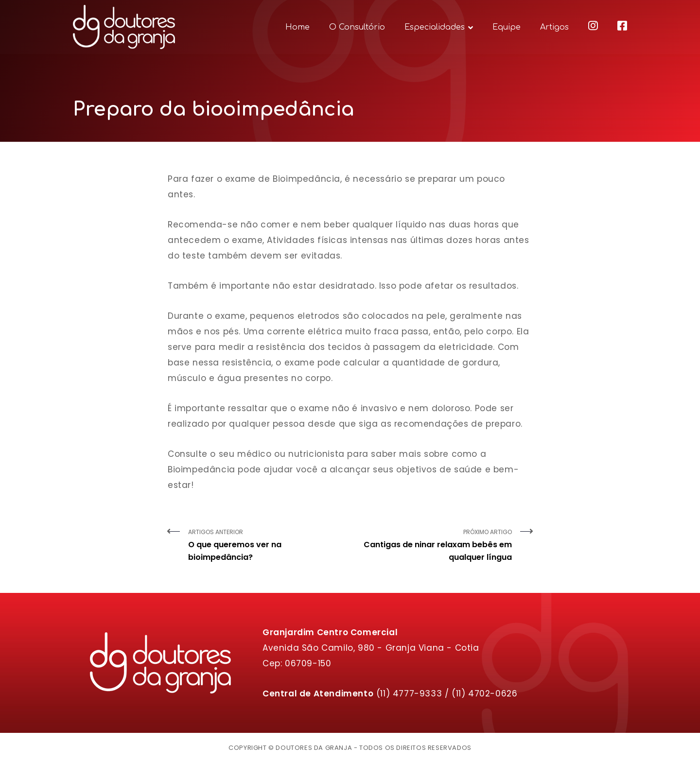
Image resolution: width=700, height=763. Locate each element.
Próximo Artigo (435, 546)
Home (297, 27)
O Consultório (357, 27)
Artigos (554, 27)
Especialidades (435, 27)
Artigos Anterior (265, 546)
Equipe (507, 27)
